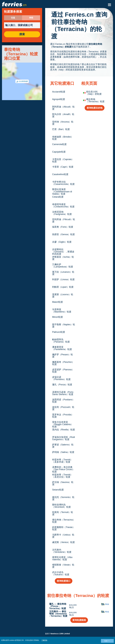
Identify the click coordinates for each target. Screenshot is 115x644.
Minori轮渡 (57, 317)
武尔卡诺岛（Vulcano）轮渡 (61, 573)
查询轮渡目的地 (95, 108)
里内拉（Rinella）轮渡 (64, 430)
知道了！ (107, 641)
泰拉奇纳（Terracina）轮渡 (64, 521)
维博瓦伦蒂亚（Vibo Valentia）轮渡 (62, 558)
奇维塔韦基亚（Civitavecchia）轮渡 (63, 205)
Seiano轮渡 (58, 490)
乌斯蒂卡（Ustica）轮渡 (63, 536)
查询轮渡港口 (64, 581)
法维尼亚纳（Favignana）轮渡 (62, 213)
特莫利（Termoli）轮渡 (63, 513)
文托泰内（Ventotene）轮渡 (62, 551)
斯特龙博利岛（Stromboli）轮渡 (61, 506)
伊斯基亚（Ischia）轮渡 (63, 258)
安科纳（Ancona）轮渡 (63, 123)
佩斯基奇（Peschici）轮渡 (63, 363)
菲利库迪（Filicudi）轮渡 (64, 221)
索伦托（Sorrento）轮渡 (63, 498)
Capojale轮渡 (59, 152)
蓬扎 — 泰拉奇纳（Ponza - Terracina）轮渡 (58, 606)
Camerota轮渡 (59, 144)
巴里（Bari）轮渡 (61, 129)
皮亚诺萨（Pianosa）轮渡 (63, 371)
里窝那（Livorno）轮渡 (63, 296)
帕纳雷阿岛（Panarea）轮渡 (61, 341)
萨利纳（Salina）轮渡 (63, 452)
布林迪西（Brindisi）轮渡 (63, 138)
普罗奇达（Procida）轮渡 (63, 416)
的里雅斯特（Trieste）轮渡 (63, 528)
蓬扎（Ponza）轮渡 (62, 385)
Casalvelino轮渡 (60, 174)
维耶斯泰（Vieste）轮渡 (63, 566)
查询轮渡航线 (79, 620)
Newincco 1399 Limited (60, 634)
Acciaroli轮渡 (59, 92)
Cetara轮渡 (58, 197)
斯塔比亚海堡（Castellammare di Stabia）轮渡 (62, 192)
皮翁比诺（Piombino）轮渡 (61, 378)
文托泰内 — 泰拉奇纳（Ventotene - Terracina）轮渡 (58, 614)
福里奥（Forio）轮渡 (63, 227)
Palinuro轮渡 (59, 332)
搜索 (22, 34)
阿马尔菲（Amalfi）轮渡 (63, 115)
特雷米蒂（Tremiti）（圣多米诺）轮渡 (62, 461)
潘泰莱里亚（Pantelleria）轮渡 (62, 348)
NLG (71, 607)
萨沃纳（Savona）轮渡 (63, 483)
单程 (31, 18)
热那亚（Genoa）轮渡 (63, 234)
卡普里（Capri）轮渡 (63, 167)
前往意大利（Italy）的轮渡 (94, 93)
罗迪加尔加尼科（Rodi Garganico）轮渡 (64, 438)
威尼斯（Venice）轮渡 (63, 542)
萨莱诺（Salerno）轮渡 (63, 446)
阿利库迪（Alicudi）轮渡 (63, 108)
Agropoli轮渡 (59, 99)
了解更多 (44, 640)
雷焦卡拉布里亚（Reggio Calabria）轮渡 (63, 424)
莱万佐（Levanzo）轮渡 (63, 273)
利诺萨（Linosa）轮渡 (63, 279)
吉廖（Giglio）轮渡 (62, 242)
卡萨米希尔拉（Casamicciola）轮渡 (63, 183)
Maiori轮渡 (57, 302)
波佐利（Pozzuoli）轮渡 (63, 408)
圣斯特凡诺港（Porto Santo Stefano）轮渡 (63, 393)
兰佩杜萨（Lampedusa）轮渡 (63, 266)
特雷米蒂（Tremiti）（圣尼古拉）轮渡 (62, 476)
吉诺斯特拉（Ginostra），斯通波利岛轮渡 (63, 252)
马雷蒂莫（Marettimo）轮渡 (62, 311)
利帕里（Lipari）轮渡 (63, 287)
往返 (13, 18)
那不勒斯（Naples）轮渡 (64, 326)
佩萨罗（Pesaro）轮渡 (63, 356)
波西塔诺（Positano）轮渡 (63, 401)
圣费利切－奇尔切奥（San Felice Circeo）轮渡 (63, 469)
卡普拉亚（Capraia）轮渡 (63, 160)
